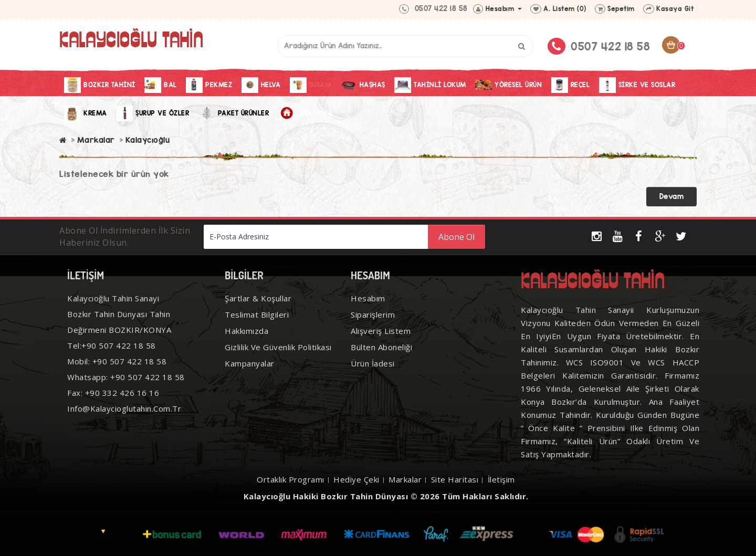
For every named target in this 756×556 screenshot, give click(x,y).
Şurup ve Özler (153, 113)
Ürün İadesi (373, 363)
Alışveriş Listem (381, 331)
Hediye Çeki (356, 479)
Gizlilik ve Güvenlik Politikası (278, 347)
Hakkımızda (246, 331)
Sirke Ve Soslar (637, 85)
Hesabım (368, 298)
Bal (161, 85)
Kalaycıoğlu (148, 140)
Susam (311, 85)
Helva (261, 85)
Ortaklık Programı (291, 479)
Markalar (96, 140)
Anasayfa (306, 113)
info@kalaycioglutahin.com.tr (124, 408)
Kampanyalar (250, 363)
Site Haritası (455, 479)
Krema (86, 113)
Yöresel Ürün (508, 85)
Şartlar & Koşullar (258, 298)
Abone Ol (456, 237)
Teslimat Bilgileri (257, 314)
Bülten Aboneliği (381, 347)
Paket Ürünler (234, 113)
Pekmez (209, 85)
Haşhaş (363, 85)
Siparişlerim (373, 314)
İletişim (501, 479)
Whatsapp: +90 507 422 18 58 (126, 377)
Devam (672, 196)
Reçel (571, 85)
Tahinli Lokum (430, 85)
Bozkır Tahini (100, 85)
